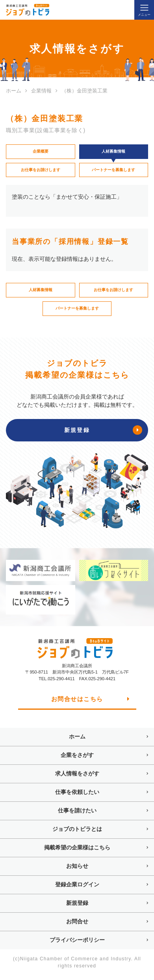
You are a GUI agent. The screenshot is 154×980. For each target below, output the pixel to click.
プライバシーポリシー (77, 945)
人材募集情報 (41, 293)
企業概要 (41, 152)
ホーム (77, 741)
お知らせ (77, 871)
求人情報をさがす (77, 778)
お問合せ (77, 926)
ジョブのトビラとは (77, 834)
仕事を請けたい (77, 815)
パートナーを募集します (113, 172)
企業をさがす (77, 760)
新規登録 (77, 908)
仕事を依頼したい (77, 797)
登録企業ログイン (77, 889)
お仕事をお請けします (41, 172)
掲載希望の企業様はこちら (77, 852)
